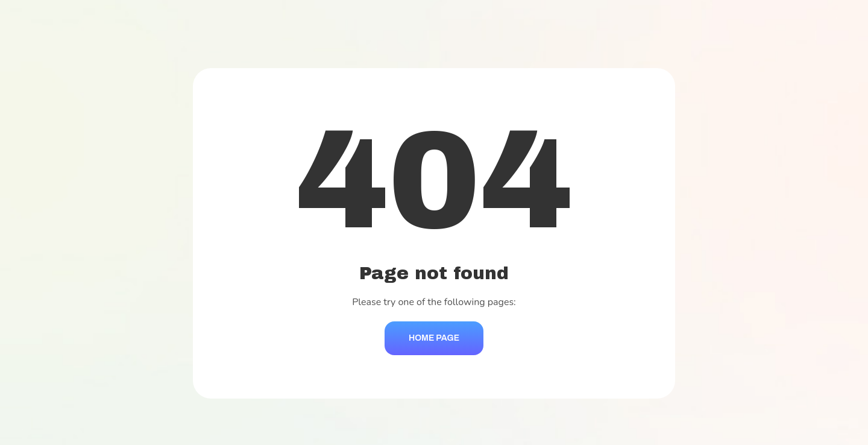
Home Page (434, 338)
